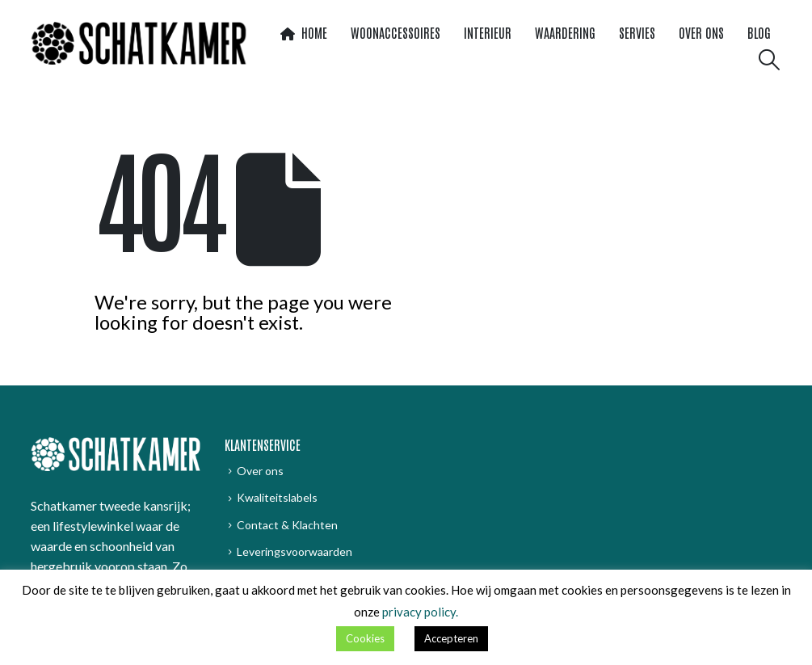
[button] (769, 60)
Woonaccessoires (395, 32)
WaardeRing (565, 32)
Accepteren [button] (451, 638)
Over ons (701, 32)
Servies (637, 32)
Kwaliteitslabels (277, 497)
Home (304, 32)
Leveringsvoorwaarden (295, 551)
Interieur (488, 32)
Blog (759, 32)
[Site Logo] (139, 43)
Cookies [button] (365, 638)
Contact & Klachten (287, 525)
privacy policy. (420, 612)
